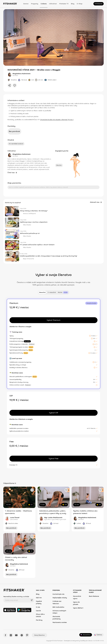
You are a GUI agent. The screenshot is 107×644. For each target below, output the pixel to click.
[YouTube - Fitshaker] (16, 635)
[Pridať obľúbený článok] (17, 208)
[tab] (63, 292)
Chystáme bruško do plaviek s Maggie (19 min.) (57, 120)
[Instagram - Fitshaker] (11, 635)
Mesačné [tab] (42, 292)
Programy (35, 4)
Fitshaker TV (64, 4)
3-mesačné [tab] (52, 292)
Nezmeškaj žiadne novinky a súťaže (16, 597)
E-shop (80, 4)
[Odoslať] (32, 600)
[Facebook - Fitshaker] (5, 635)
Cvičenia (44, 4)
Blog (73, 4)
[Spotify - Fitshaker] (22, 635)
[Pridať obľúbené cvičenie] (32, 490)
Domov (26, 4)
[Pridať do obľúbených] (15, 85)
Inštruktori (53, 4)
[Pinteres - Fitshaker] (27, 635)
